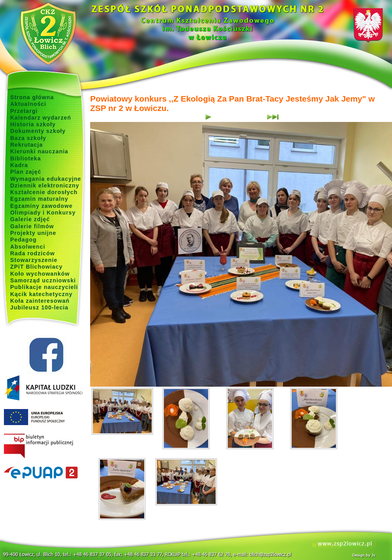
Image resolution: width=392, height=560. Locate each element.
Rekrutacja (26, 145)
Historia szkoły (33, 124)
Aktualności (28, 104)
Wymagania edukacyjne (46, 179)
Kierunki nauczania (39, 151)
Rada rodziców (33, 253)
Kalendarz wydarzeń (41, 118)
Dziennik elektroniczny (45, 185)
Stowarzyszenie (34, 260)
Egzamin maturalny (39, 199)
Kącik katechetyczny (41, 294)
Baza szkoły (28, 138)
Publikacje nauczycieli (44, 287)
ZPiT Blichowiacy (36, 267)
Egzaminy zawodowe (41, 206)
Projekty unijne (33, 233)
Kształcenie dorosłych (44, 192)
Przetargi (24, 111)
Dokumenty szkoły (38, 131)
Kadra (19, 165)
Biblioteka (25, 158)
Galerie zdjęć (30, 219)
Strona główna (32, 97)
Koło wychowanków (40, 274)
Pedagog (23, 240)
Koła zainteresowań (40, 301)
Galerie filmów (32, 226)
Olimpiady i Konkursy (43, 213)
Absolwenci (28, 247)
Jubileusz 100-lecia (39, 307)
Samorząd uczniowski (43, 280)
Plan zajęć (26, 172)
